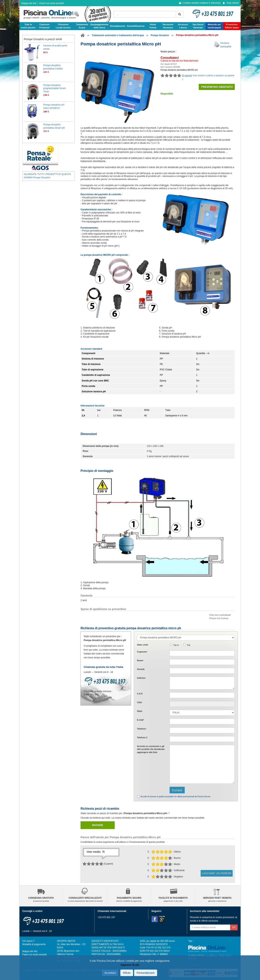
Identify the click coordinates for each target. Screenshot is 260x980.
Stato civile (143, 645)
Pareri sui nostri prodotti (52, 3)
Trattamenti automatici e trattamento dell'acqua (118, 35)
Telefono (142, 729)
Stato (140, 711)
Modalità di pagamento (34, 944)
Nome (140, 660)
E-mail (140, 720)
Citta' (140, 702)
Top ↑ (191, 941)
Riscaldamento (118, 26)
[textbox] (202, 695)
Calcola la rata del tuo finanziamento (179, 61)
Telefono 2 (142, 737)
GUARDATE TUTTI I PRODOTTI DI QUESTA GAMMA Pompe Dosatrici (47, 176)
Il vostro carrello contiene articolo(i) (200, 3)
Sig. (189, 645)
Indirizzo (141, 678)
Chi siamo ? (28, 941)
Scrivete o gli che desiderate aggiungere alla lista (151, 749)
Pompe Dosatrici (160, 35)
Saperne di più (130, 965)
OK (234, 927)
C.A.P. (140, 694)
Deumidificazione (136, 26)
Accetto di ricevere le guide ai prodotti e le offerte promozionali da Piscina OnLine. (176, 797)
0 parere (187, 75)
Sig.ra (176, 645)
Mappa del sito (29, 3)
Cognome (142, 652)
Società (141, 669)
